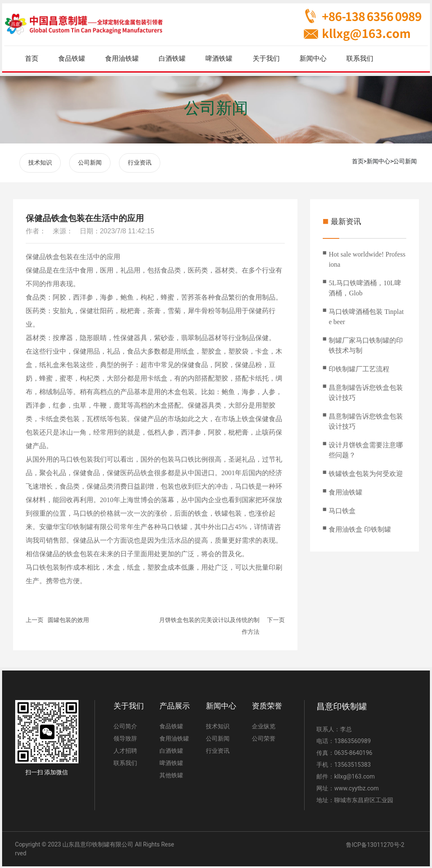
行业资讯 (140, 162)
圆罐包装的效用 (68, 618)
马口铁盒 (342, 509)
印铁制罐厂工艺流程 (359, 367)
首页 (358, 161)
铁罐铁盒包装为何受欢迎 (366, 472)
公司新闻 (216, 108)
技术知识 (40, 162)
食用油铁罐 (346, 491)
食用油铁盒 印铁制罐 (360, 528)
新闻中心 (378, 161)
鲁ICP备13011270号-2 (375, 843)
